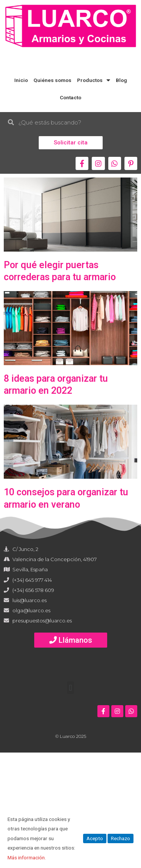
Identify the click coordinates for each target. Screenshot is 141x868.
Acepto (95, 838)
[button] (71, 143)
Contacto (70, 97)
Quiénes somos (52, 80)
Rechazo (121, 838)
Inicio (21, 80)
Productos (94, 80)
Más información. (27, 857)
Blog (121, 80)
